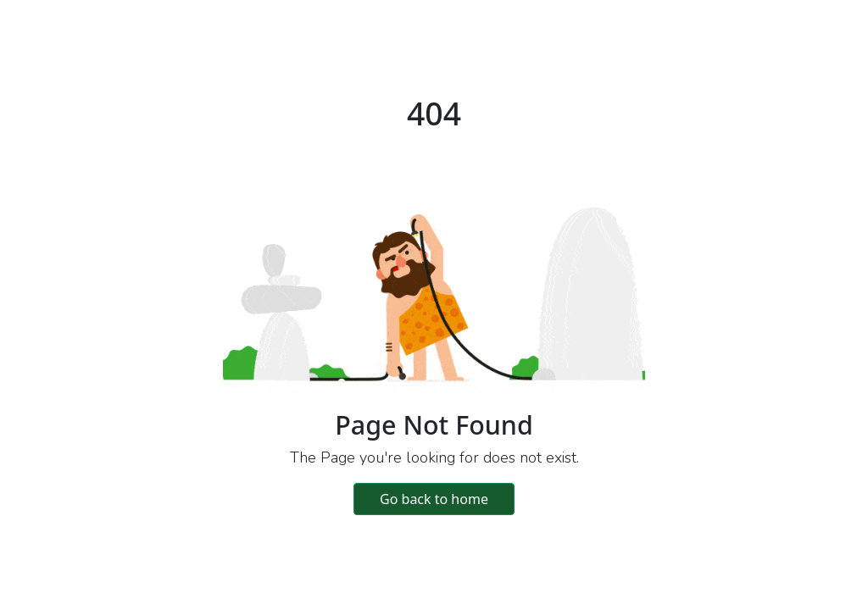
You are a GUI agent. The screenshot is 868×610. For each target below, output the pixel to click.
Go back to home (434, 499)
